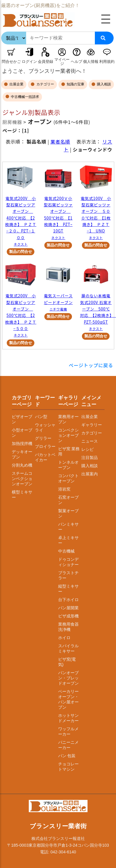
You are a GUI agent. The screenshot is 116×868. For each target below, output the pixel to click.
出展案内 (90, 474)
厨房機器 (12, 122)
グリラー (43, 438)
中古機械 (66, 551)
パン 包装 (67, 756)
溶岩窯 (64, 489)
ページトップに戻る (91, 365)
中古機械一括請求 (25, 97)
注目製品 (90, 458)
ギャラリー (92, 425)
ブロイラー (45, 446)
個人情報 (91, 62)
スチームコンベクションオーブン (22, 479)
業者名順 (60, 141)
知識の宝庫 (75, 84)
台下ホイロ (68, 600)
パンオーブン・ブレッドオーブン (68, 678)
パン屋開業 (68, 608)
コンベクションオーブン (68, 435)
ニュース (90, 441)
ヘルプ (77, 62)
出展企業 (16, 84)
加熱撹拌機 (22, 444)
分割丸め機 (22, 465)
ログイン (29, 62)
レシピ (88, 449)
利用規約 (107, 62)
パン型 (41, 417)
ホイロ (64, 638)
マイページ (62, 62)
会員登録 (46, 62)
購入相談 (104, 84)
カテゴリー (44, 84)
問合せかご (11, 62)
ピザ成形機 (68, 616)
